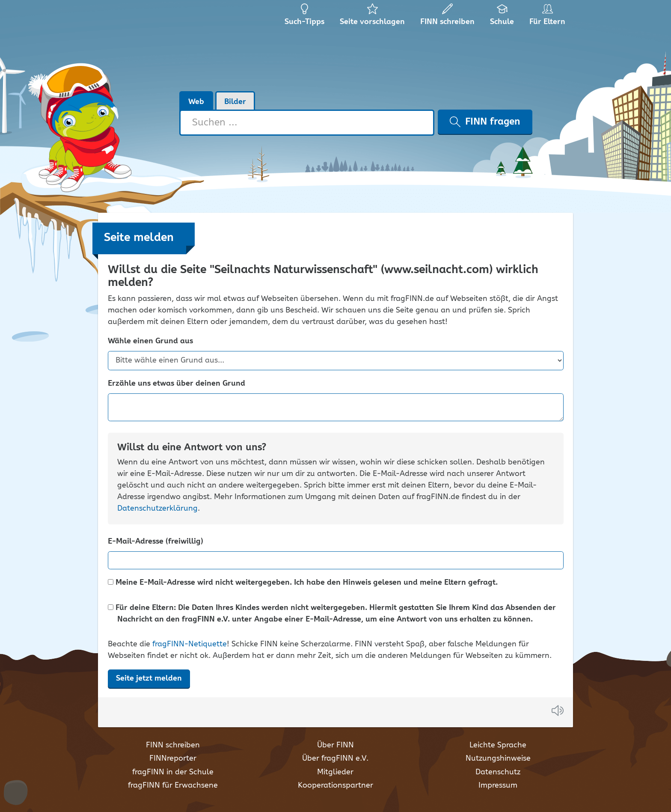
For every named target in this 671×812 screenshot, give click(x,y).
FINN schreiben (173, 745)
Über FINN (335, 745)
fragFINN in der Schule (173, 772)
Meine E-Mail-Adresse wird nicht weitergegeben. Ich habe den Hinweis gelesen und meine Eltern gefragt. (303, 583)
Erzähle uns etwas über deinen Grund (177, 384)
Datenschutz (498, 772)
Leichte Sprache (498, 745)
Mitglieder (335, 772)
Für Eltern (549, 17)
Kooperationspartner (335, 785)
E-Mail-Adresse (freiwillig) (156, 542)
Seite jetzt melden (149, 678)
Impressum (498, 785)
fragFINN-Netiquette (190, 644)
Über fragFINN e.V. (335, 758)
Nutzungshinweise (498, 758)
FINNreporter (173, 758)
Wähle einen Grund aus (150, 341)
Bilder (235, 102)
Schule (502, 17)
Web (196, 102)
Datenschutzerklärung (157, 509)
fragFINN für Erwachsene (173, 785)
